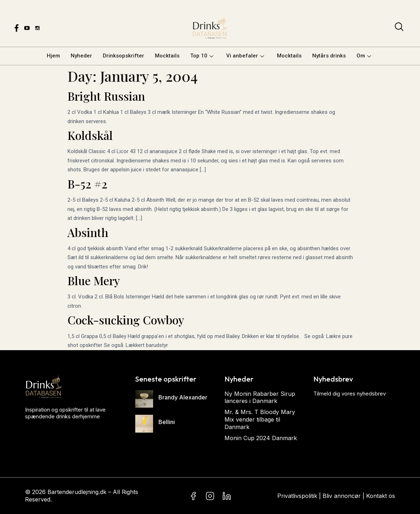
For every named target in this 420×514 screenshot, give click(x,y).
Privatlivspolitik (297, 496)
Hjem (53, 56)
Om (364, 56)
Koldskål (90, 135)
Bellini (167, 422)
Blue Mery (94, 280)
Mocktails (167, 56)
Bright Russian (106, 96)
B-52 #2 (87, 184)
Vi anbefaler (245, 56)
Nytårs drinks (329, 56)
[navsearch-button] (399, 28)
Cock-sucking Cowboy (126, 320)
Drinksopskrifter (123, 56)
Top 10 (202, 56)
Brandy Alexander (183, 397)
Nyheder (81, 56)
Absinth (88, 232)
